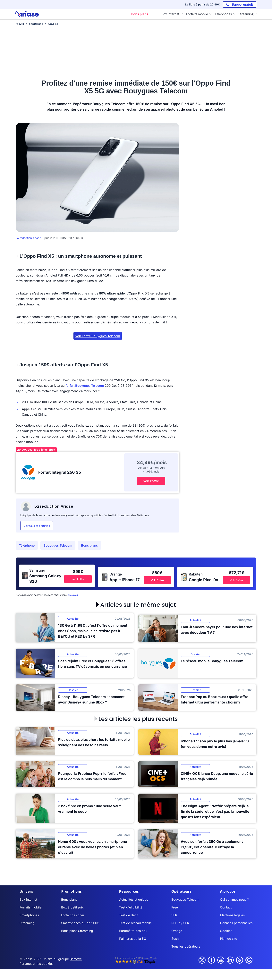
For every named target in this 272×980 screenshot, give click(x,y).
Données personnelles (236, 923)
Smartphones (29, 915)
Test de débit (129, 915)
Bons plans (89, 545)
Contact (226, 907)
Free (175, 907)
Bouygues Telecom (58, 545)
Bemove (76, 959)
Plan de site (229, 939)
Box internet (28, 899)
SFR (174, 915)
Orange (177, 931)
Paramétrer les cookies (36, 964)
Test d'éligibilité (131, 907)
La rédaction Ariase (28, 238)
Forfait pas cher (73, 915)
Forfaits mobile (30, 907)
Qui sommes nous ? (234, 899)
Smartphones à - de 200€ (80, 923)
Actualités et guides (134, 899)
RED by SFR (180, 923)
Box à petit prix (72, 907)
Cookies (226, 931)
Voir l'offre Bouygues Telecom (98, 336)
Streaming (27, 923)
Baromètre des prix (133, 931)
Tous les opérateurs (186, 946)
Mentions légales (232, 915)
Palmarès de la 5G (133, 939)
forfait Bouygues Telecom (85, 386)
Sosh (175, 939)
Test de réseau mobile (135, 923)
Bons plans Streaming (77, 931)
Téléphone (27, 545)
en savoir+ (74, 595)
